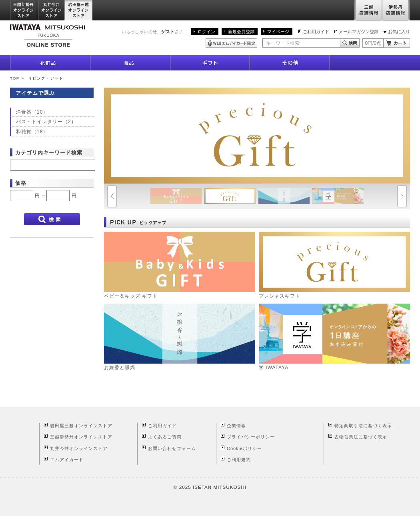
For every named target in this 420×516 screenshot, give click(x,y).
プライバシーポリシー (251, 437)
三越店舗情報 (368, 11)
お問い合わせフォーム (172, 448)
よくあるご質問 (165, 437)
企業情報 (236, 426)
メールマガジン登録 (359, 32)
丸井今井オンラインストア (52, 11)
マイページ (278, 32)
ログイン (206, 32)
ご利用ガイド (316, 32)
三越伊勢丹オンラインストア (24, 11)
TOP (15, 78)
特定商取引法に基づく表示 (363, 426)
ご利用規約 (239, 460)
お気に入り (399, 32)
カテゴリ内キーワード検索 (49, 153)
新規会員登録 (241, 32)
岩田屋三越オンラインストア (79, 11)
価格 (21, 183)
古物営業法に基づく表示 (361, 437)
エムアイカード (67, 460)
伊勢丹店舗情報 (396, 11)
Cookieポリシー (244, 448)
